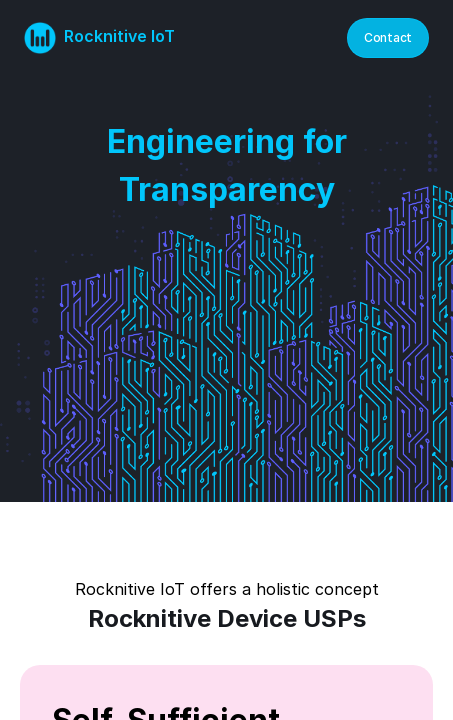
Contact (388, 37)
